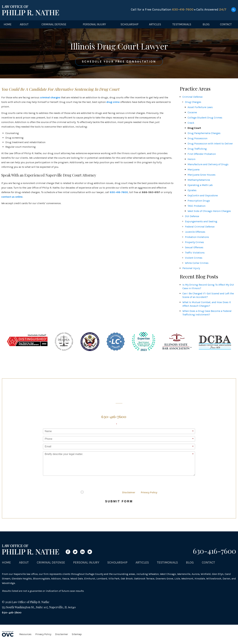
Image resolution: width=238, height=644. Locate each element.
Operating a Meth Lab (200, 185)
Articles (155, 24)
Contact (226, 24)
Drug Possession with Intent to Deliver (210, 144)
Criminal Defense (54, 24)
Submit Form (119, 501)
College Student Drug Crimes (205, 118)
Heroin (191, 159)
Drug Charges (193, 102)
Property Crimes (194, 242)
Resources (25, 634)
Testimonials (182, 24)
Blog (206, 24)
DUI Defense (192, 216)
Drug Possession (197, 138)
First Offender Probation (202, 154)
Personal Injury (94, 24)
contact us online (12, 197)
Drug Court (194, 128)
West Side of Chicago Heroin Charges (209, 211)
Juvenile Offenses (195, 232)
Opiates (192, 190)
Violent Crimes (194, 258)
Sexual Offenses (194, 247)
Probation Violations (197, 237)
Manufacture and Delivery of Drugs (208, 164)
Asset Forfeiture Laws (200, 107)
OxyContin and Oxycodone (203, 195)
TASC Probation (196, 206)
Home (8, 24)
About (24, 24)
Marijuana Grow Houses (202, 175)
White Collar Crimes (197, 263)
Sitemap (77, 634)
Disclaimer (129, 492)
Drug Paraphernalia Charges (204, 133)
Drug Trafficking (197, 149)
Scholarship (129, 24)
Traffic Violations (195, 253)
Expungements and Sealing (201, 221)
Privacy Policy (149, 492)
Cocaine (192, 112)
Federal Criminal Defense (200, 227)
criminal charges (50, 97)
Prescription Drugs (199, 201)
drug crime (113, 102)
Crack (191, 123)
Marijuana (193, 169)
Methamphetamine (199, 180)
